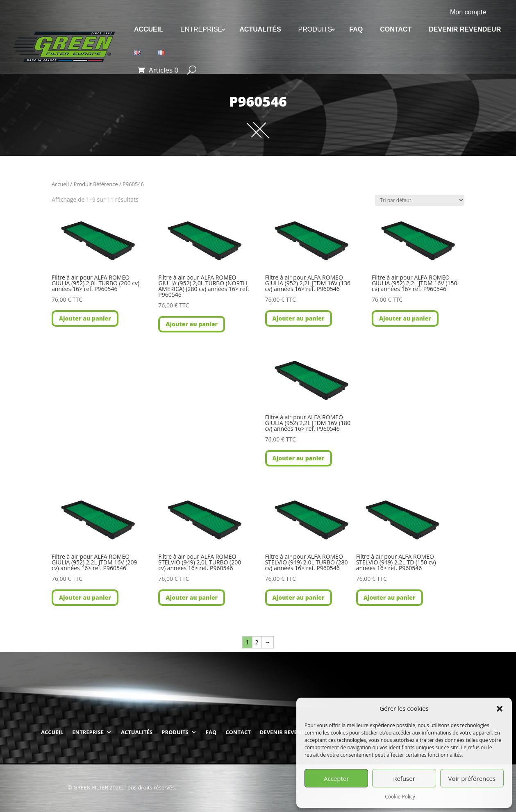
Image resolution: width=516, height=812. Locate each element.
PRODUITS (315, 29)
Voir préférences (472, 778)
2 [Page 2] (257, 642)
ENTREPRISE (201, 29)
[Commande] (420, 200)
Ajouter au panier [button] (85, 318)
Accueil (60, 184)
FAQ (356, 29)
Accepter (336, 778)
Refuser (404, 778)
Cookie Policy (400, 797)
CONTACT (396, 29)
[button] (500, 709)
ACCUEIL (149, 29)
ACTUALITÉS (260, 29)
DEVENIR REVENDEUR (465, 29)
